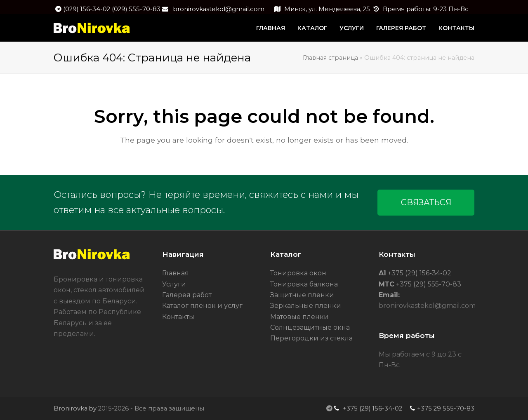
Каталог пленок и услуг (202, 306)
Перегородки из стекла (311, 338)
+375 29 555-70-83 (446, 408)
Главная (176, 273)
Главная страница (330, 58)
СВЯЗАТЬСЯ (426, 202)
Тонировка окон (298, 273)
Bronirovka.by (75, 408)
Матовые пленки (299, 317)
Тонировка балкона (304, 284)
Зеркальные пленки (306, 306)
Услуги (174, 284)
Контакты (178, 317)
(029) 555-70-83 (136, 9)
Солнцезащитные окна (310, 327)
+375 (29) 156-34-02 (419, 273)
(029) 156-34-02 (87, 9)
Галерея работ (187, 295)
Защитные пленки (302, 295)
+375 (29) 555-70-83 (428, 284)
